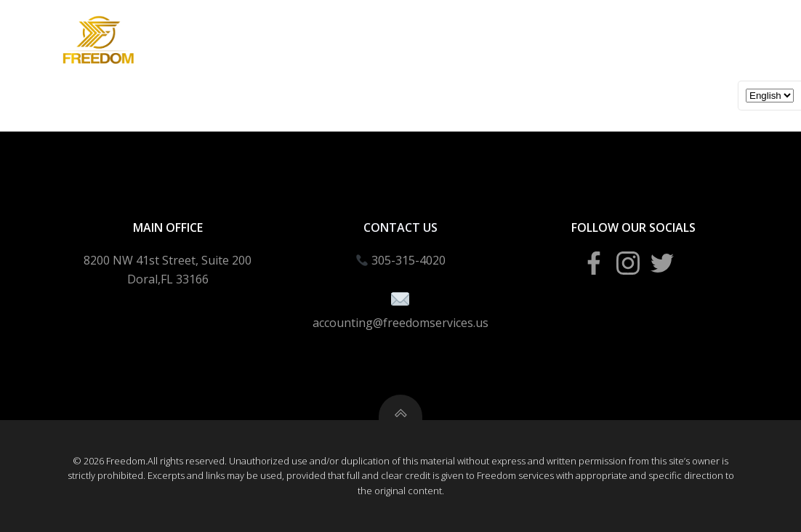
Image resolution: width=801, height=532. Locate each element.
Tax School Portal (521, 80)
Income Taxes (122, 80)
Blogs (620, 80)
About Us (691, 80)
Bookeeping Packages (380, 80)
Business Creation (240, 80)
